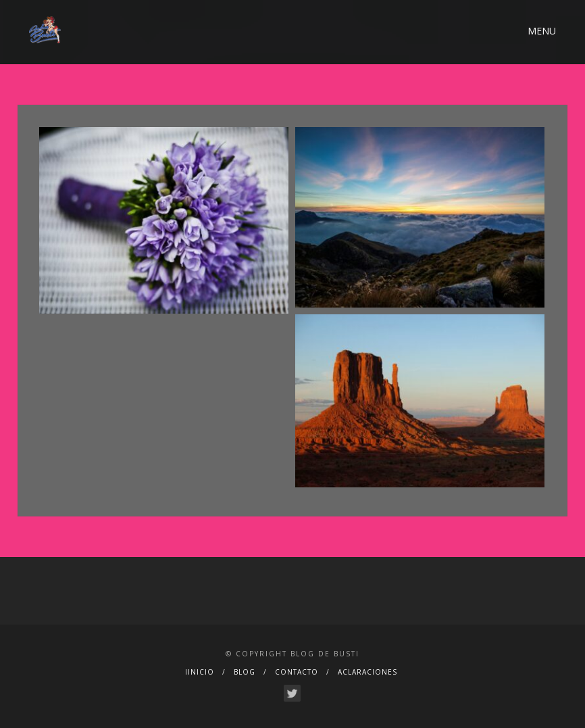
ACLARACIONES (367, 672)
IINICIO (200, 672)
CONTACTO (297, 672)
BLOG (245, 672)
